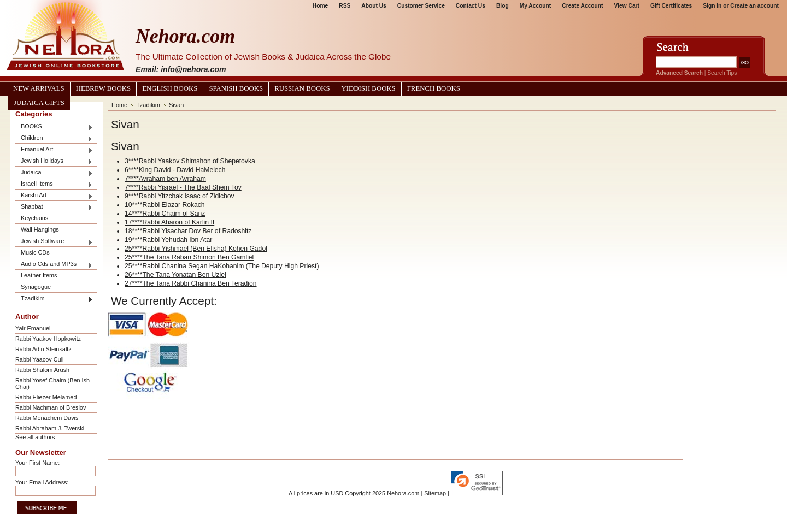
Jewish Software (54, 242)
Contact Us (471, 6)
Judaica (54, 173)
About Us (374, 6)
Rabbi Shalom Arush (42, 370)
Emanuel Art (54, 150)
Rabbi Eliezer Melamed (46, 397)
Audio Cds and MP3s (54, 265)
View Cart (627, 6)
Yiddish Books (369, 88)
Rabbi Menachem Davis (47, 418)
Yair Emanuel (33, 328)
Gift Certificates (671, 6)
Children (54, 138)
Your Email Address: (42, 482)
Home (320, 6)
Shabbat (54, 207)
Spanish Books (236, 88)
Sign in (712, 6)
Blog (503, 6)
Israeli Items (54, 184)
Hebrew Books (103, 88)
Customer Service (421, 6)
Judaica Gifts (39, 103)
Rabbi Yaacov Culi (39, 359)
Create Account (582, 6)
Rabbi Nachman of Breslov (51, 407)
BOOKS (54, 127)
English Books (170, 88)
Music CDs (35, 252)
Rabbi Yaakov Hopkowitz (48, 339)
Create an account (754, 6)
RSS (345, 6)
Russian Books (302, 88)
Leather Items (39, 275)
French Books (434, 88)
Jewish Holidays (54, 161)
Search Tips (722, 73)
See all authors (35, 437)
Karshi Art (54, 196)
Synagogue (36, 287)
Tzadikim (54, 299)
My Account (536, 6)
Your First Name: (37, 463)
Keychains (34, 218)
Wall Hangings (40, 229)
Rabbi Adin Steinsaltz (43, 349)
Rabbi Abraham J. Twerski (50, 428)
